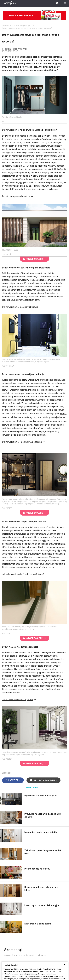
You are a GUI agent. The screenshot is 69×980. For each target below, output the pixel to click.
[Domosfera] (9, 3)
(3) (34, 638)
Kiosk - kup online (35, 16)
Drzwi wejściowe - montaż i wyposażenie (22, 442)
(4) (34, 259)
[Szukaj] (57, 3)
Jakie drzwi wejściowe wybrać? (17, 700)
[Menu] (65, 3)
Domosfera (7, 25)
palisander (11, 421)
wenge (63, 414)
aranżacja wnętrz (24, 25)
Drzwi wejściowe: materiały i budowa (20, 307)
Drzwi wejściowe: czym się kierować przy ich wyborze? (27, 28)
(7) (34, 764)
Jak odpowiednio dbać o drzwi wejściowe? (23, 574)
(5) (34, 513)
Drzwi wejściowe (10, 130)
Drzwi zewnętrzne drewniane (16, 196)
